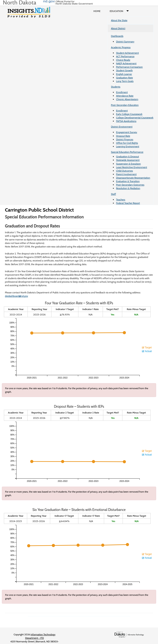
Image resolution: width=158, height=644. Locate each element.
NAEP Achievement (126, 63)
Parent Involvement (126, 174)
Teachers (121, 200)
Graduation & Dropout (127, 156)
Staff (113, 194)
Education (120, 11)
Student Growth (124, 70)
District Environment (122, 127)
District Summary (125, 42)
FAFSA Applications (126, 121)
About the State (119, 20)
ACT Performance (125, 56)
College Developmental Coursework (135, 118)
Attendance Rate (125, 96)
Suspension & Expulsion (128, 164)
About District (118, 28)
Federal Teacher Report (128, 203)
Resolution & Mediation (128, 188)
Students (116, 87)
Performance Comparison (129, 67)
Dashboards (117, 36)
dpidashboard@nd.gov (16, 296)
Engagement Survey (127, 132)
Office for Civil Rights (127, 143)
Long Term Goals (125, 81)
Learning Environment (128, 146)
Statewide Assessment (128, 160)
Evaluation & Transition (128, 181)
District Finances (125, 139)
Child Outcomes (124, 171)
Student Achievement (127, 53)
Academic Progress (121, 47)
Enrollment (122, 92)
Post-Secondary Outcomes (130, 185)
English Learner (124, 74)
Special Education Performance (127, 152)
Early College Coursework (129, 114)
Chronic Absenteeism (127, 99)
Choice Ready (123, 60)
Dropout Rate (123, 136)
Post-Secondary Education (125, 105)
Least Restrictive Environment (132, 167)
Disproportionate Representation (133, 178)
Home (97, 11)
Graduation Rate (124, 78)
